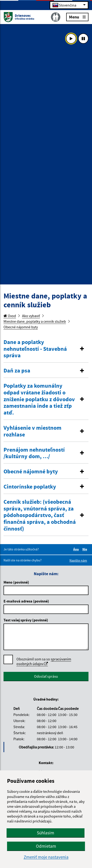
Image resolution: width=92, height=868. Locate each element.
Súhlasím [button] (46, 833)
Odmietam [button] (46, 846)
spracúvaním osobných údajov (44, 661)
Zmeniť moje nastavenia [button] (46, 857)
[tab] (46, 349)
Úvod (10, 316)
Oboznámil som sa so (44, 661)
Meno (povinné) (16, 582)
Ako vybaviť (31, 316)
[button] (46, 349)
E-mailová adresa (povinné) (26, 601)
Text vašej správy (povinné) (26, 620)
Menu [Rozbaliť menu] (77, 17)
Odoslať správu (46, 676)
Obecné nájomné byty (21, 327)
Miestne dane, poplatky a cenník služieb (35, 321)
